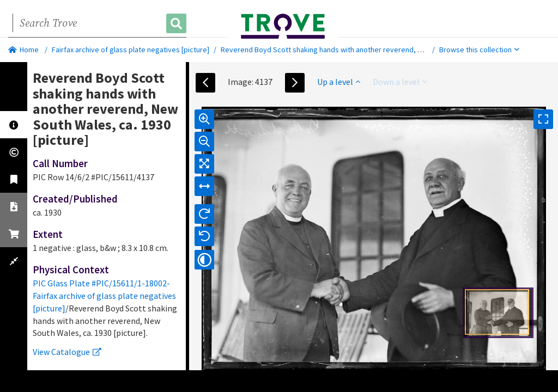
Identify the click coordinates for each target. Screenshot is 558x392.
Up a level (339, 82)
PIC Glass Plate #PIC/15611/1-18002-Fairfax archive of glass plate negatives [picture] (104, 296)
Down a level (400, 82)
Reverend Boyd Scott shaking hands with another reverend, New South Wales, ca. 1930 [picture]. (378, 50)
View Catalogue (67, 352)
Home (23, 50)
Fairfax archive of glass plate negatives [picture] (131, 50)
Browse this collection (479, 50)
